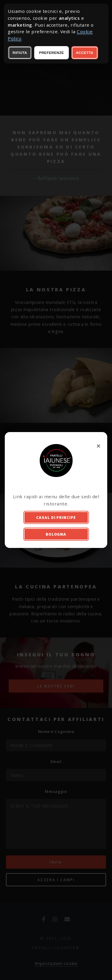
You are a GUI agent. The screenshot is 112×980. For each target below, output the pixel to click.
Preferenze (52, 53)
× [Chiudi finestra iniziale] (99, 446)
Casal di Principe (56, 517)
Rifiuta (20, 53)
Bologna (56, 534)
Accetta (85, 53)
